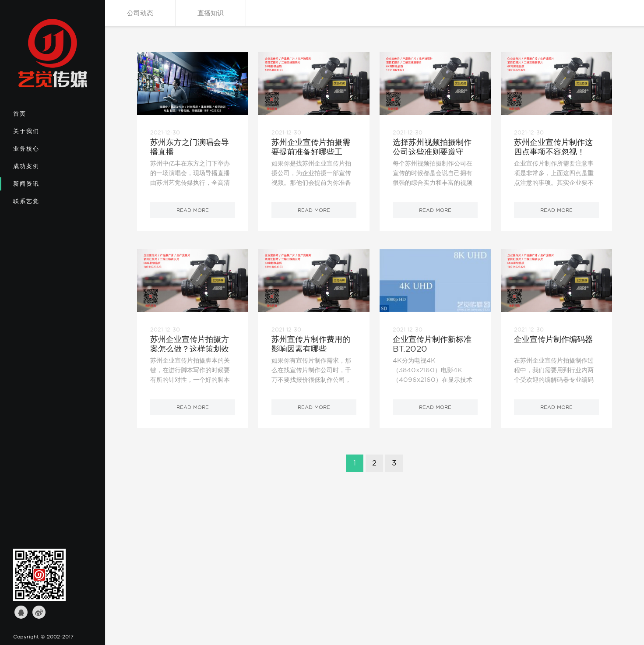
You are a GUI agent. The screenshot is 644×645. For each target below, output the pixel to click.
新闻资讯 (42, 187)
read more (193, 210)
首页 (42, 116)
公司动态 (140, 13)
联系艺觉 (42, 204)
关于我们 (42, 134)
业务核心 (42, 152)
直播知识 (211, 13)
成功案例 (42, 169)
